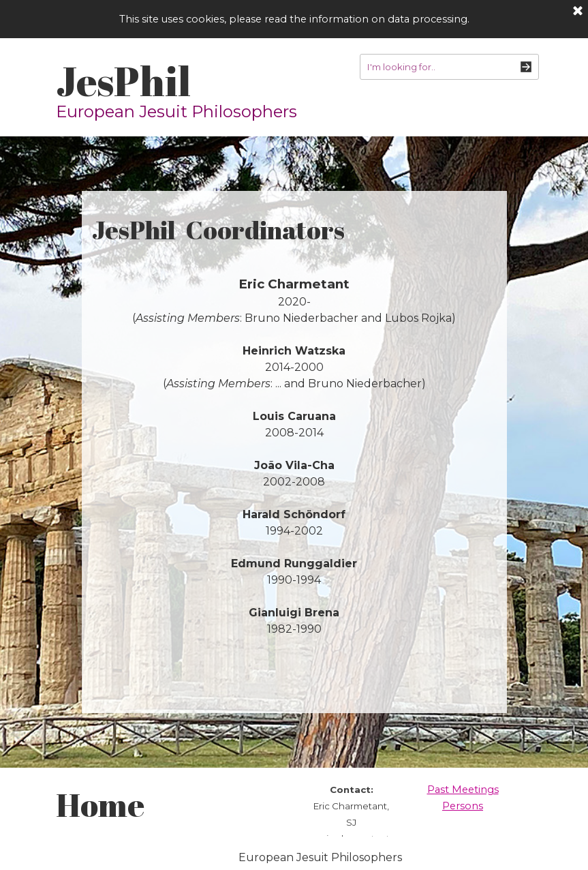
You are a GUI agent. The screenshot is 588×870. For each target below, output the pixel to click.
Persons (463, 806)
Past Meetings (463, 790)
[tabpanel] (294, 457)
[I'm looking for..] (449, 67)
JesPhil (123, 81)
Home (100, 804)
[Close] (578, 12)
